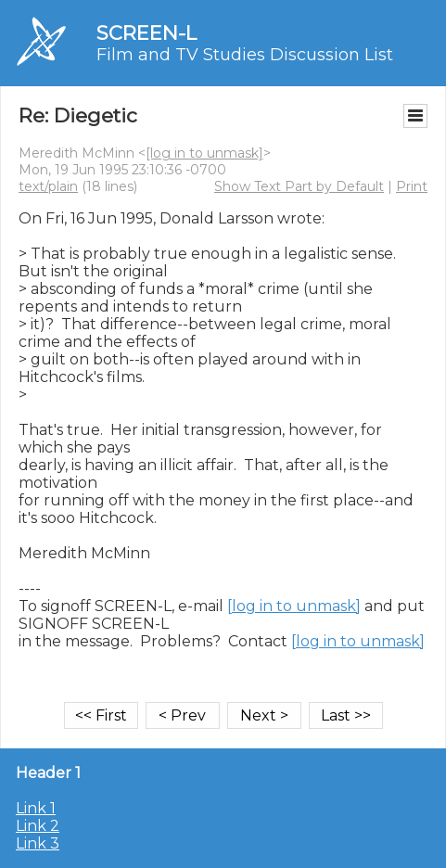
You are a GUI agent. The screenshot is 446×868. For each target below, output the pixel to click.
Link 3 (38, 843)
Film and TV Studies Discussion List (245, 55)
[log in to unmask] (204, 153)
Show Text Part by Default (299, 186)
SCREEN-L (147, 33)
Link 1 (36, 808)
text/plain (48, 186)
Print (412, 186)
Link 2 (38, 826)
